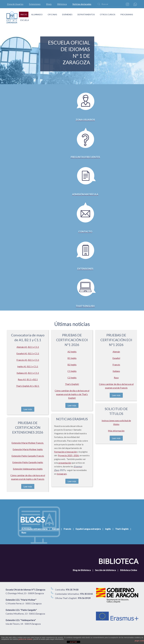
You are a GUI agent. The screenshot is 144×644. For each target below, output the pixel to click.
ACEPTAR (73, 642)
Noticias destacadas (82, 4)
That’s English (122, 529)
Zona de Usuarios (15, 4)
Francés (67, 529)
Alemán (56, 529)
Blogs (49, 4)
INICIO (24, 14)
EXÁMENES (67, 14)
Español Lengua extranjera (88, 529)
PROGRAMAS (127, 14)
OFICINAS (52, 14)
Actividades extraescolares (34, 529)
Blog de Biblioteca (82, 570)
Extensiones (35, 4)
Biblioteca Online (129, 570)
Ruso (24, 533)
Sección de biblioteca (105, 570)
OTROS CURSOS (108, 14)
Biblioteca (62, 4)
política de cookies (25, 639)
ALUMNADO (37, 14)
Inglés (108, 529)
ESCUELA (25, 20)
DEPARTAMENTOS (86, 14)
